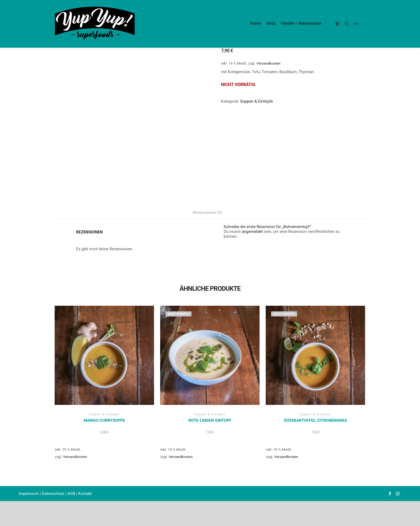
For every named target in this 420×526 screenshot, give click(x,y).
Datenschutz (53, 494)
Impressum (29, 494)
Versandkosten (268, 63)
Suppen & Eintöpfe (257, 101)
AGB (71, 494)
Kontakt (85, 494)
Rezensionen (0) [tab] (207, 212)
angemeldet (252, 232)
